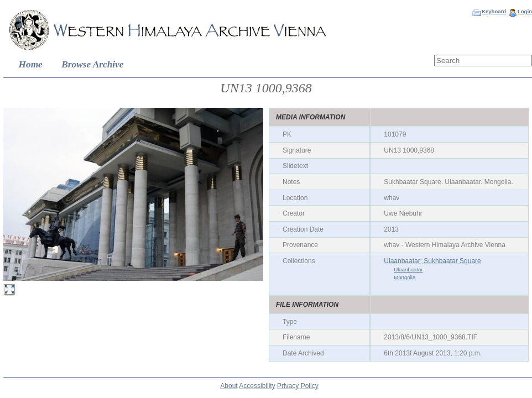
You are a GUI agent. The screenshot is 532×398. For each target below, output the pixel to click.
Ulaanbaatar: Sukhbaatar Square (432, 261)
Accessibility (257, 386)
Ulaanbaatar (408, 269)
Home (31, 64)
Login (525, 11)
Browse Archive (92, 64)
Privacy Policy (298, 386)
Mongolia (405, 277)
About (229, 386)
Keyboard (494, 11)
